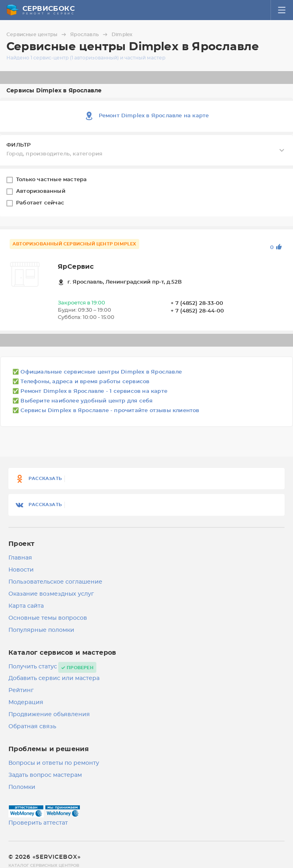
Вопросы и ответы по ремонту (54, 763)
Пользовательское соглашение (55, 582)
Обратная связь (32, 727)
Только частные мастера (52, 180)
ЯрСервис (76, 267)
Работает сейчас (41, 203)
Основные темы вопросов (48, 618)
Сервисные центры (38, 35)
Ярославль (90, 35)
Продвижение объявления (49, 715)
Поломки (22, 787)
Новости (21, 570)
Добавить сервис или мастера (54, 678)
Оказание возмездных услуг (51, 594)
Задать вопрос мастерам (45, 775)
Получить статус (33, 667)
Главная (20, 558)
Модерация (26, 703)
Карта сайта (26, 606)
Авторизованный (42, 191)
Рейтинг (21, 690)
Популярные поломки (41, 630)
